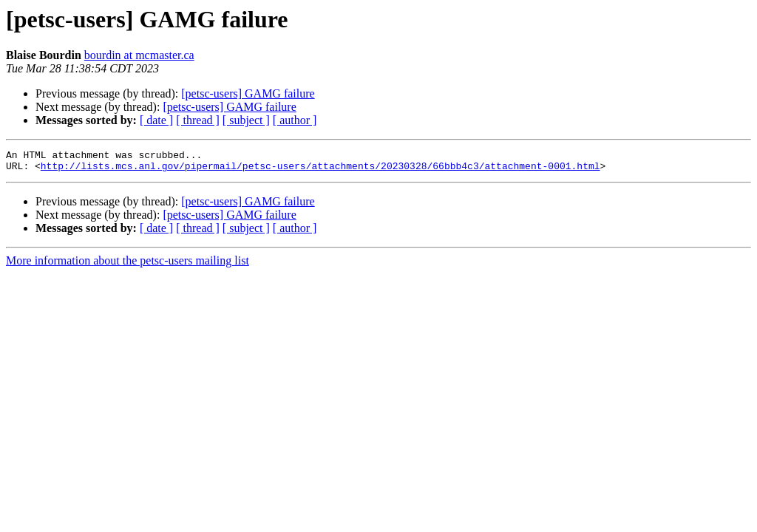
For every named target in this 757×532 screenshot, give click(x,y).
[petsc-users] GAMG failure (248, 93)
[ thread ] (198, 120)
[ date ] (156, 120)
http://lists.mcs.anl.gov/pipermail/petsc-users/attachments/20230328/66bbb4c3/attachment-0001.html (320, 170)
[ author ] (295, 120)
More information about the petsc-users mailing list (128, 265)
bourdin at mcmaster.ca (139, 55)
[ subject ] (246, 120)
